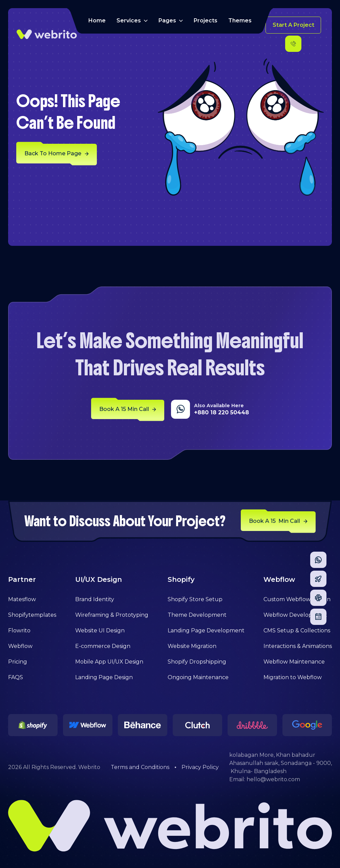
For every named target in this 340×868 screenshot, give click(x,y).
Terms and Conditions (140, 767)
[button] (132, 21)
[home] (47, 34)
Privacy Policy (200, 767)
